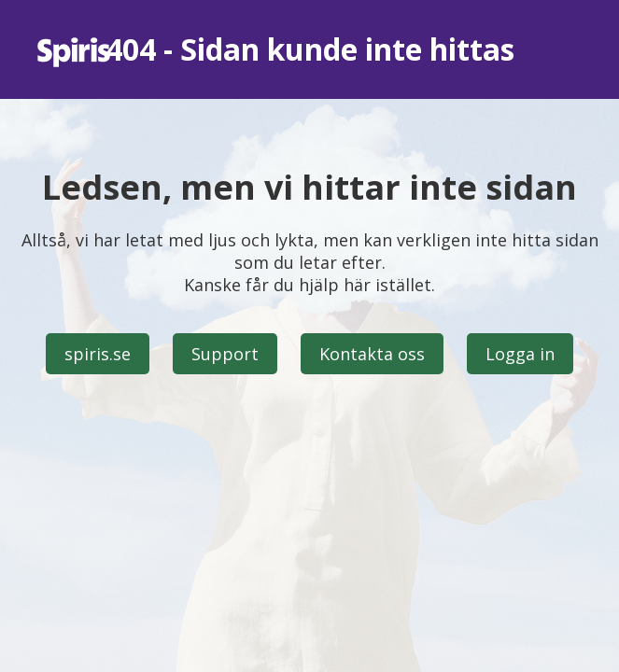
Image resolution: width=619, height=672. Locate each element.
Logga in (520, 354)
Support (225, 354)
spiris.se (98, 354)
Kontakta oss (372, 354)
